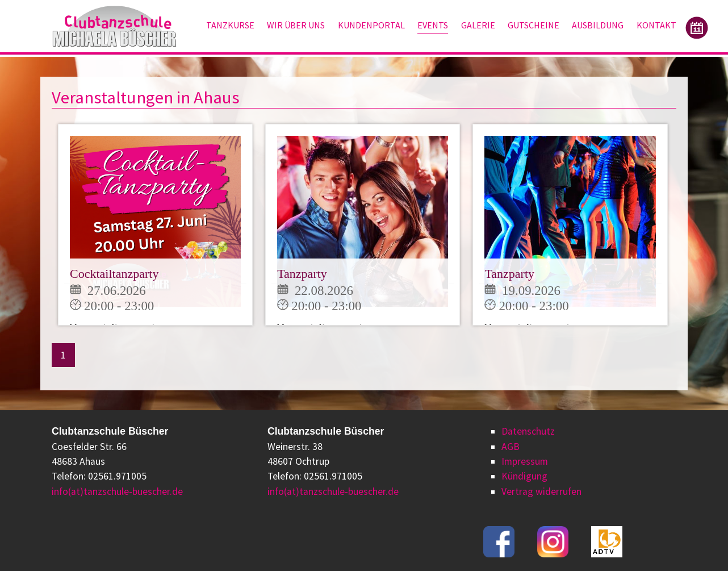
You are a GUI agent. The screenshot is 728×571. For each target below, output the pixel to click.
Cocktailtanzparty (114, 274)
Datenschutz (528, 431)
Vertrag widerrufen (541, 491)
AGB (511, 447)
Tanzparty (302, 274)
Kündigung (524, 476)
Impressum (525, 461)
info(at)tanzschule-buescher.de (117, 491)
